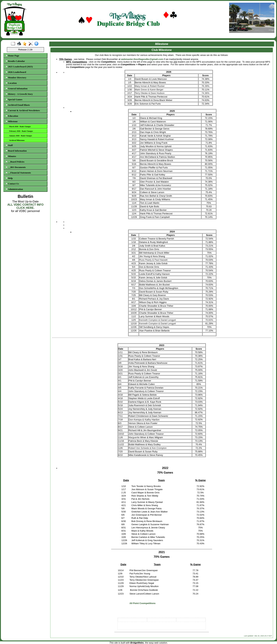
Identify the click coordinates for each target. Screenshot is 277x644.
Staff (9, 145)
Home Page (12, 56)
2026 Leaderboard (16, 72)
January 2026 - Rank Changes (21, 136)
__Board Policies (15, 162)
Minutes (11, 156)
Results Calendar (15, 61)
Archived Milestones (17, 140)
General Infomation (17, 89)
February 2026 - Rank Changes (21, 131)
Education (12, 116)
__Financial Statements (18, 173)
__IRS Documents (16, 167)
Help (9, 178)
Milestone (12, 121)
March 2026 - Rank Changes (20, 127)
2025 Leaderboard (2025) (19, 67)
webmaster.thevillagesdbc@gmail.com (142, 59)
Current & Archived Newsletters (23, 110)
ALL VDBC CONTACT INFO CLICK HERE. (26, 206)
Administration (14, 189)
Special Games (14, 99)
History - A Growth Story (19, 94)
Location (11, 83)
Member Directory (16, 78)
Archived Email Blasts (18, 105)
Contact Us (12, 184)
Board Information (16, 151)
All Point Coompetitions (142, 603)
